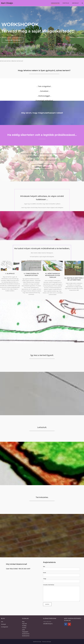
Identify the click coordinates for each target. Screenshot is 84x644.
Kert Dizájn (7, 3)
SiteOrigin (49, 642)
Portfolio (66, 3)
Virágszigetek (55, 3)
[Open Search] (82, 3)
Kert (2, 622)
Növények (3, 624)
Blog (23, 622)
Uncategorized (4, 627)
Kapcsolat (75, 3)
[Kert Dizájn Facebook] (66, 624)
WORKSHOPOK (26, 634)
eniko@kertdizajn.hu (48, 624)
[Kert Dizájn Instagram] (69, 624)
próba (23, 630)
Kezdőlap (24, 626)
